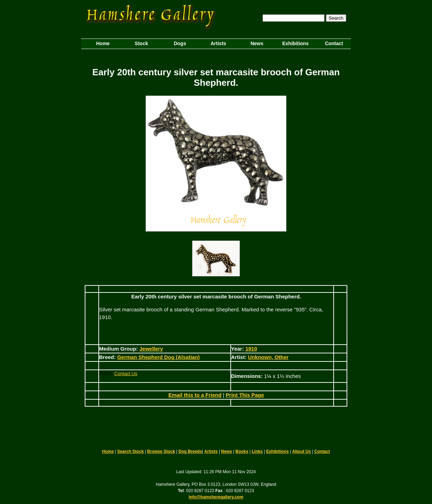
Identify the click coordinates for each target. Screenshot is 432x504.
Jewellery (151, 349)
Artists (211, 451)
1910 (251, 349)
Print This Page (245, 395)
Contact (322, 451)
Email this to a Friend (195, 395)
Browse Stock (161, 451)
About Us (302, 451)
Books (242, 451)
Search (336, 18)
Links (257, 451)
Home (108, 451)
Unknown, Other (268, 357)
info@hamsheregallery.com (216, 497)
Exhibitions (277, 451)
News (226, 451)
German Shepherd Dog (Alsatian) (159, 357)
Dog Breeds (190, 451)
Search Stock (131, 451)
